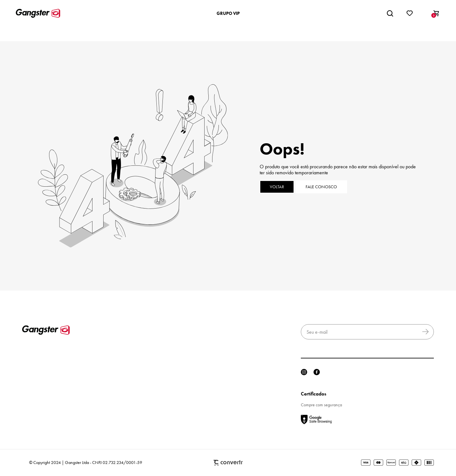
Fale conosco (321, 187)
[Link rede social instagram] (304, 372)
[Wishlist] (410, 13)
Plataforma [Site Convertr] (228, 463)
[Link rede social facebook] (317, 372)
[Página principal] (38, 13)
